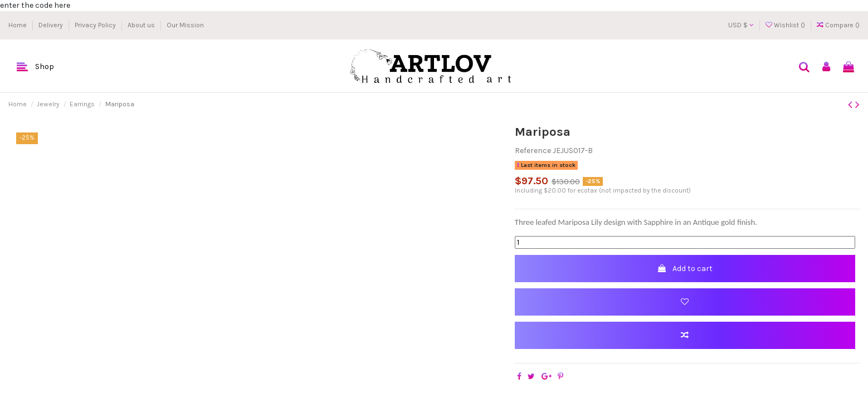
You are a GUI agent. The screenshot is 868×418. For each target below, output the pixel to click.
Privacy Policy (96, 25)
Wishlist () (786, 25)
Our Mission (185, 25)
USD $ (741, 25)
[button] (35, 67)
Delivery (52, 25)
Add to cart (685, 269)
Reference (533, 151)
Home (18, 25)
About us (142, 25)
